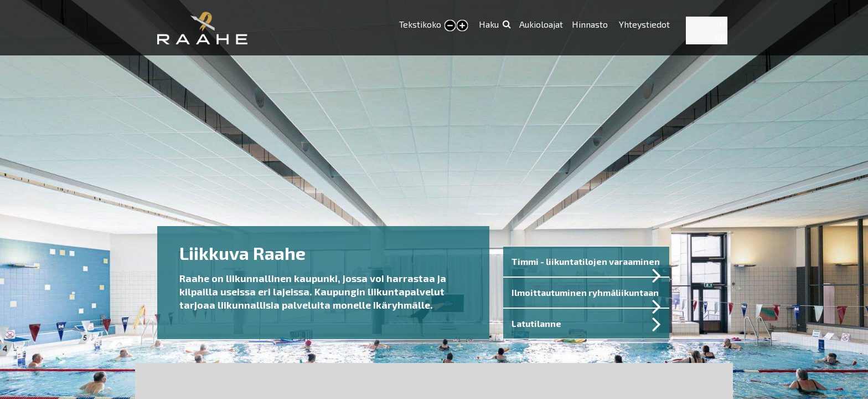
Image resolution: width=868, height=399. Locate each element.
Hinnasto (591, 24)
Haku (489, 24)
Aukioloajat (541, 24)
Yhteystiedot (644, 24)
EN (721, 37)
